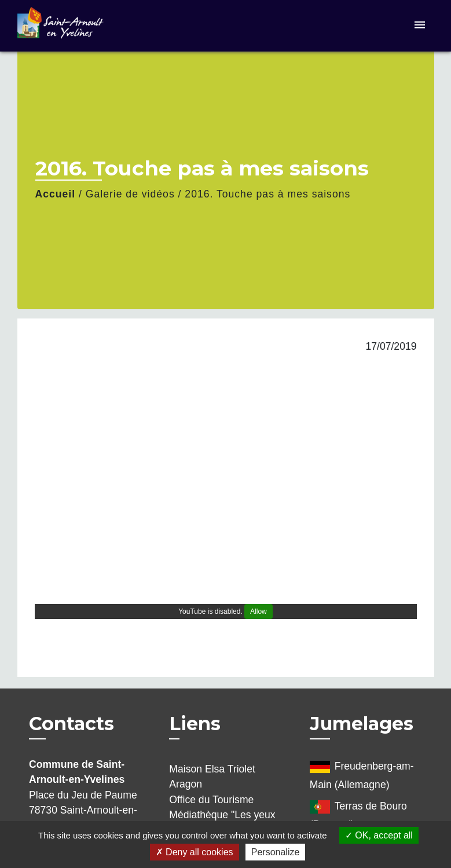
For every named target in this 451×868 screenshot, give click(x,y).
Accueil (56, 194)
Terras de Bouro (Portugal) (358, 814)
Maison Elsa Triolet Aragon (212, 777)
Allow (258, 611)
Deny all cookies (195, 852)
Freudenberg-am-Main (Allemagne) (362, 774)
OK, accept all (379, 835)
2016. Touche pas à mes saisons (267, 194)
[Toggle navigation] (420, 26)
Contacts (71, 724)
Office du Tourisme (211, 800)
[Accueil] (90, 26)
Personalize (276, 852)
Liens (195, 724)
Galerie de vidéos (130, 194)
